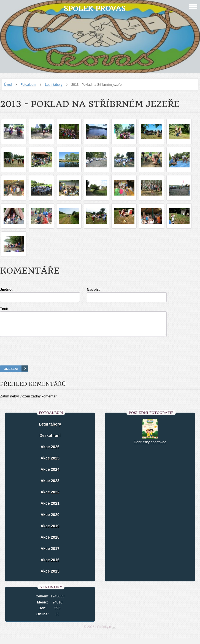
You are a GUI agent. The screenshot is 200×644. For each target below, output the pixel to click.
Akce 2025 (50, 463)
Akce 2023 (50, 486)
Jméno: (6, 289)
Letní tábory (54, 85)
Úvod (8, 85)
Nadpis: (93, 289)
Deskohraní (50, 440)
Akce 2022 (50, 497)
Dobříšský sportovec (150, 447)
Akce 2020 (50, 520)
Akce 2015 (50, 576)
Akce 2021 (50, 508)
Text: (4, 309)
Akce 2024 (50, 474)
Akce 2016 (50, 565)
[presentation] (100, 358)
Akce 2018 (50, 542)
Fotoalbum (29, 85)
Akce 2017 (50, 554)
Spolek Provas (95, 8)
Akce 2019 (50, 531)
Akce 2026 (50, 452)
